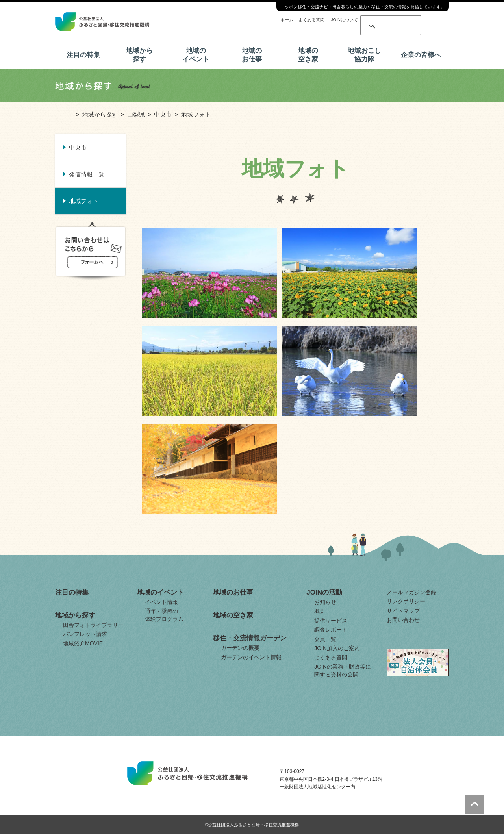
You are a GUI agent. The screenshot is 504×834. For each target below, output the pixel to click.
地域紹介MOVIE (83, 643)
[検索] (377, 20)
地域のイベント (196, 55)
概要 (320, 611)
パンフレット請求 (85, 634)
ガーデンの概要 (240, 648)
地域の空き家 (308, 55)
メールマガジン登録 (411, 592)
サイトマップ (403, 611)
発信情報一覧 (87, 174)
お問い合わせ (403, 620)
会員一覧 (325, 639)
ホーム (287, 20)
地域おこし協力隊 (364, 55)
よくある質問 (311, 20)
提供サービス (331, 621)
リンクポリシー (406, 601)
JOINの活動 (324, 592)
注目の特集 (83, 55)
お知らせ (325, 602)
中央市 (163, 114)
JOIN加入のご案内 (337, 648)
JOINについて (344, 20)
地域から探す (139, 55)
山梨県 (136, 114)
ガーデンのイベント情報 (251, 657)
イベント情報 (161, 602)
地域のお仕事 (252, 55)
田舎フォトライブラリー (93, 625)
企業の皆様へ (421, 55)
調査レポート (331, 630)
